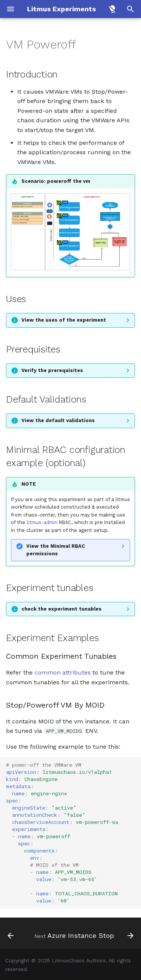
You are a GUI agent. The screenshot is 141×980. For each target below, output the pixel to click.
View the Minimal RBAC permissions (56, 550)
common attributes (63, 672)
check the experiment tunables (61, 609)
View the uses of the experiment (64, 320)
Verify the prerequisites (52, 370)
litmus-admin (42, 522)
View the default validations (58, 420)
